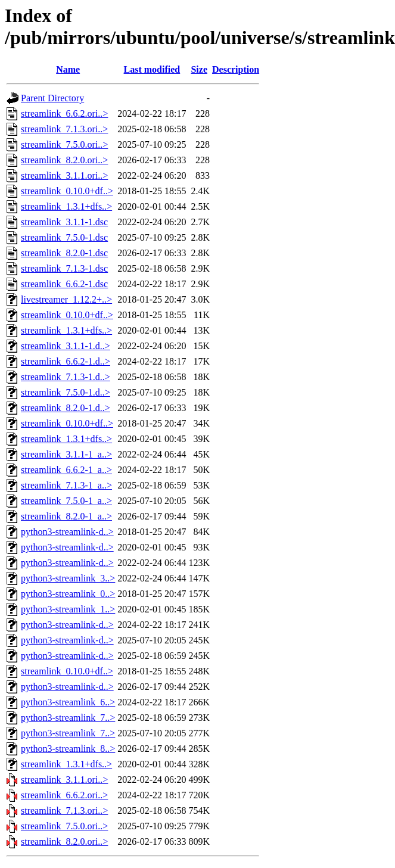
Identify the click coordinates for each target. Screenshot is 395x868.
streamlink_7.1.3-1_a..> (66, 485)
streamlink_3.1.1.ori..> (64, 175)
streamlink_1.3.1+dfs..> (66, 206)
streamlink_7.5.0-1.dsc (64, 237)
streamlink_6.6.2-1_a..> (66, 470)
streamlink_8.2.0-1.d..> (66, 408)
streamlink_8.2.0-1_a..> (66, 516)
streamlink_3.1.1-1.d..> (66, 346)
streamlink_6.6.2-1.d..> (66, 361)
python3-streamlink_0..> (68, 594)
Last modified (152, 69)
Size (199, 69)
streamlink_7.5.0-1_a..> (66, 501)
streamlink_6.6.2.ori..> (64, 113)
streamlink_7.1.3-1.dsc (64, 268)
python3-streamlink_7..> (68, 718)
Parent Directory (52, 98)
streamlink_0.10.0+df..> (67, 191)
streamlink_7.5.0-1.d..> (66, 392)
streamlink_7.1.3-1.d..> (66, 377)
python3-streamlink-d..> (67, 532)
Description (236, 69)
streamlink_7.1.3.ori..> (64, 129)
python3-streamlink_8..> (68, 749)
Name (68, 69)
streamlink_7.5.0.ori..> (64, 144)
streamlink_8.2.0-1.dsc (64, 253)
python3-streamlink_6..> (68, 702)
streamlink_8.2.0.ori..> (64, 160)
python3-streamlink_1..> (68, 609)
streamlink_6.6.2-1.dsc (64, 284)
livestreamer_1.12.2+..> (66, 299)
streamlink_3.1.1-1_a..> (66, 454)
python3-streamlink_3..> (68, 578)
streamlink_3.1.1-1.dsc (64, 222)
